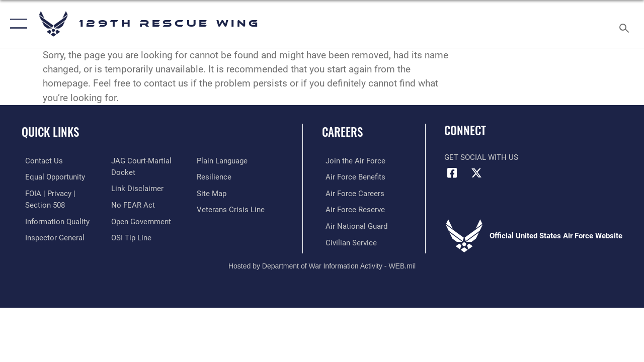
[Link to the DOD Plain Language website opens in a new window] (223, 161)
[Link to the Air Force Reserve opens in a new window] (352, 209)
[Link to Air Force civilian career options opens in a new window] (348, 241)
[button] (16, 24)
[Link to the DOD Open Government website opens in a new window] (140, 220)
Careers (342, 132)
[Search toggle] (626, 24)
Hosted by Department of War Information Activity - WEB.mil (322, 264)
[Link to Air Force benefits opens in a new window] (352, 176)
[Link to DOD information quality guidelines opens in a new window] (54, 220)
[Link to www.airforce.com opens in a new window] (352, 161)
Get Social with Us (481, 157)
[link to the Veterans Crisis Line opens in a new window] (232, 209)
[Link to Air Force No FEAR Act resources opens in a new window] (132, 204)
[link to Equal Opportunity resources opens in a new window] (52, 176)
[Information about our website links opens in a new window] (136, 188)
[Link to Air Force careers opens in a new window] (351, 193)
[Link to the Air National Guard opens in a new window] (353, 225)
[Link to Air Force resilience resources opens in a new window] (215, 176)
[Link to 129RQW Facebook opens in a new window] (452, 173)
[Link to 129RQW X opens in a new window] (476, 173)
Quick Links (50, 132)
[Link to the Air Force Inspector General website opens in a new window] (51, 236)
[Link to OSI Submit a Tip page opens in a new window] (130, 236)
